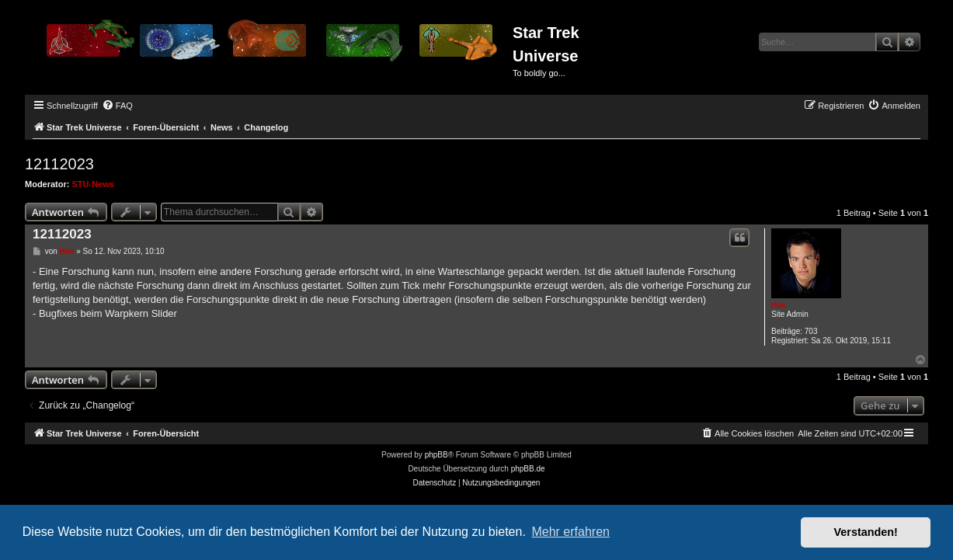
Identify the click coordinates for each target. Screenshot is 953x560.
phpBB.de (528, 469)
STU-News (93, 184)
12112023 (59, 164)
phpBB (437, 455)
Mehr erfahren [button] (570, 532)
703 (811, 331)
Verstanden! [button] (866, 532)
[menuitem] (117, 106)
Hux (779, 305)
